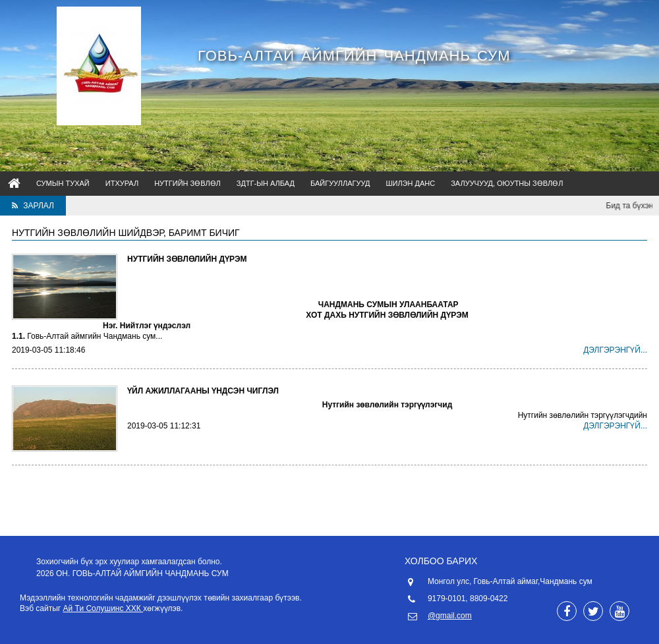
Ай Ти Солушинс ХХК (103, 608)
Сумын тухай (63, 183)
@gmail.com (450, 616)
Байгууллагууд (340, 183)
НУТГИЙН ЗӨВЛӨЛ (187, 183)
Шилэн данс (410, 183)
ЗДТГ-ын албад (266, 183)
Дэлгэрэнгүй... (615, 350)
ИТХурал (122, 183)
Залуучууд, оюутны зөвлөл (507, 183)
